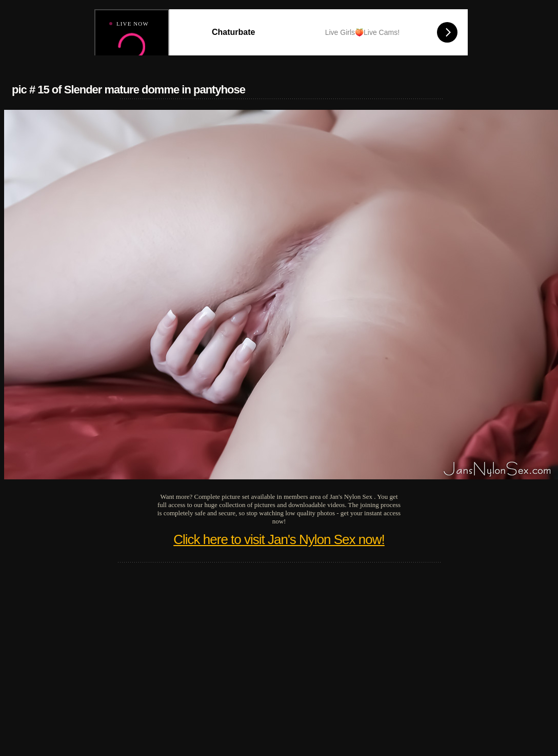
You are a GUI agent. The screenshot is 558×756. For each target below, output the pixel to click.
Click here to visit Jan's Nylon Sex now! (279, 539)
